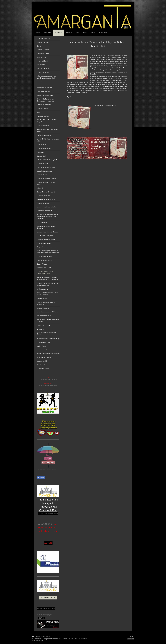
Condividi (41, 478)
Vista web (131, 639)
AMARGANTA (45, 524)
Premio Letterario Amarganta (48, 513)
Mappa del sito (46, 637)
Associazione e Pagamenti (46, 609)
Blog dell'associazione (48, 597)
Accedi (132, 637)
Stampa (36, 637)
